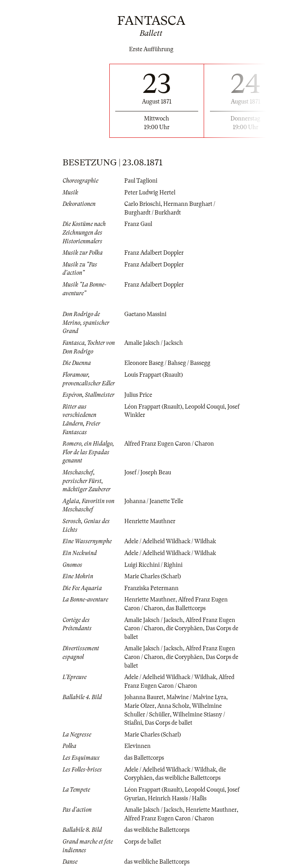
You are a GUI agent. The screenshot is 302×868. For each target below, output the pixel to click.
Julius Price (138, 395)
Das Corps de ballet (168, 723)
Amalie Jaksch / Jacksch (154, 343)
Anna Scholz (173, 706)
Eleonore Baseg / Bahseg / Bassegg (167, 363)
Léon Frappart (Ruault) (153, 407)
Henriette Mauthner (150, 521)
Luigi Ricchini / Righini (153, 565)
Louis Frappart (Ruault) (154, 375)
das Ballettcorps (186, 608)
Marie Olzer (139, 706)
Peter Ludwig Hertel (150, 192)
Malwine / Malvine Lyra (196, 697)
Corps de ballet (143, 842)
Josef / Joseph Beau (148, 472)
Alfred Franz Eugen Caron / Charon (169, 444)
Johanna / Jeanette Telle (154, 501)
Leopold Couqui (205, 407)
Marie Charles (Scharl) (153, 576)
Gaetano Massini (145, 314)
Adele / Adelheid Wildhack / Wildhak (170, 541)
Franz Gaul (138, 224)
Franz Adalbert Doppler (154, 253)
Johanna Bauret (144, 697)
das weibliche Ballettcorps (188, 778)
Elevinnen (137, 746)
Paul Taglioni (141, 181)
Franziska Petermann (151, 588)
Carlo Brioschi (142, 204)
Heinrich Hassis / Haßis (177, 798)
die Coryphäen (184, 628)
